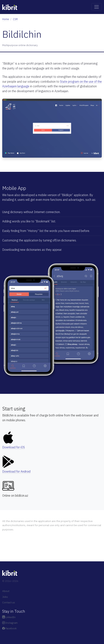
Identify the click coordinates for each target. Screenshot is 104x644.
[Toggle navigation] (97, 7)
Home (6, 19)
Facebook (9, 628)
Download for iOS (14, 447)
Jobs (5, 597)
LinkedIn (9, 617)
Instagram (10, 623)
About (6, 591)
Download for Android (16, 471)
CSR (15, 19)
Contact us (9, 602)
